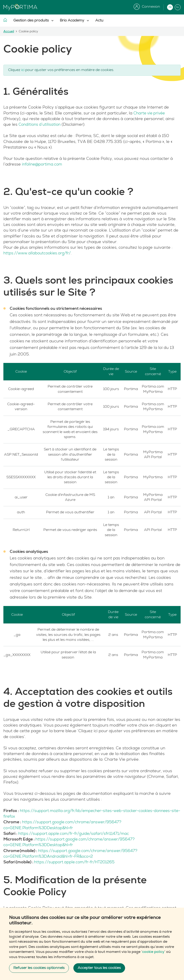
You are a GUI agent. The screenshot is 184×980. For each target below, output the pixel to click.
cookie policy (153, 952)
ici (23, 70)
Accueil (9, 31)
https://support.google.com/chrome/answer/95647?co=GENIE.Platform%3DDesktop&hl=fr (65, 825)
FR (170, 7)
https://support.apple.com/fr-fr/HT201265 (76, 862)
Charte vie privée (150, 113)
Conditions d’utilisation (41, 124)
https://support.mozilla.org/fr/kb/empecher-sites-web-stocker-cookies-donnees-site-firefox (83, 814)
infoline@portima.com (44, 164)
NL (178, 7)
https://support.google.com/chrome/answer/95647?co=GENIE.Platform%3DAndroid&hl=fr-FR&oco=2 (73, 853)
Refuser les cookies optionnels (39, 968)
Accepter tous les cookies (99, 968)
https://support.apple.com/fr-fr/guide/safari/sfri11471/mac (76, 834)
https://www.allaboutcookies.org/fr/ (39, 253)
